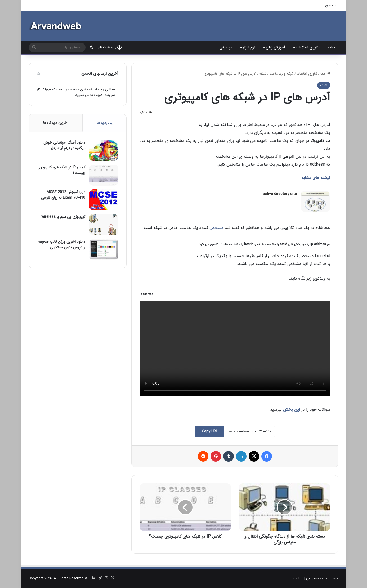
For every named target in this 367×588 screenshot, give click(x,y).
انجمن (330, 5)
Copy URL (210, 431)
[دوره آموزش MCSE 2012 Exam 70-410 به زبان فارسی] (104, 200)
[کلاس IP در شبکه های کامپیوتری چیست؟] (104, 175)
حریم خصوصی (316, 578)
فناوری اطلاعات (308, 47)
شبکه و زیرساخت (281, 74)
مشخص (216, 228)
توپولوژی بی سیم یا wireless (63, 217)
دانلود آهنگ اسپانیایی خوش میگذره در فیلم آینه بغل (64, 145)
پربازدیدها (105, 123)
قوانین (334, 578)
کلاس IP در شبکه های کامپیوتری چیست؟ (61, 170)
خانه (331, 47)
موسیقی (226, 47)
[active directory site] (315, 201)
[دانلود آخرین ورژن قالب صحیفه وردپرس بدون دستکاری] (104, 249)
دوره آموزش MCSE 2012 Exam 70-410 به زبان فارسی (63, 195)
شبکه (263, 74)
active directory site (280, 194)
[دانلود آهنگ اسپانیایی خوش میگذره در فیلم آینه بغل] (104, 150)
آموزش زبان (276, 47)
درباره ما (297, 578)
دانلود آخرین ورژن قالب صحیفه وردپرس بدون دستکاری (62, 244)
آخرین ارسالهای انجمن (100, 74)
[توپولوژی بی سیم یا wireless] (104, 225)
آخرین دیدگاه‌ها (56, 123)
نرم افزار (249, 47)
